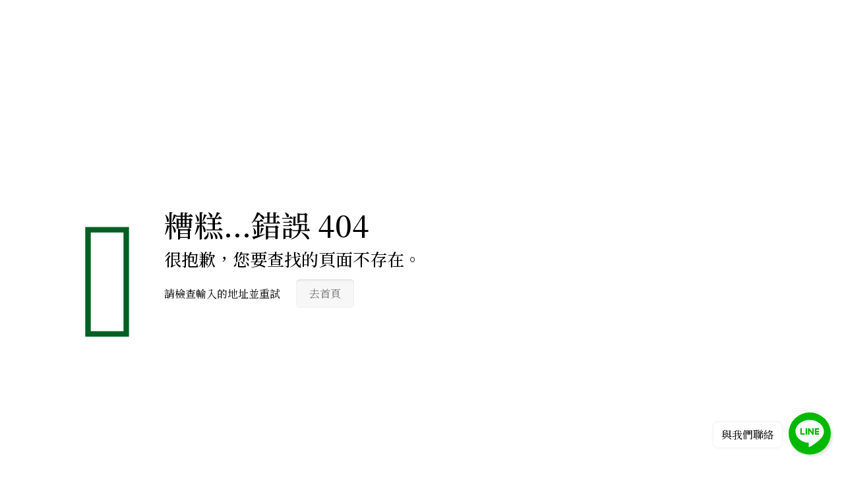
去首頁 (325, 294)
